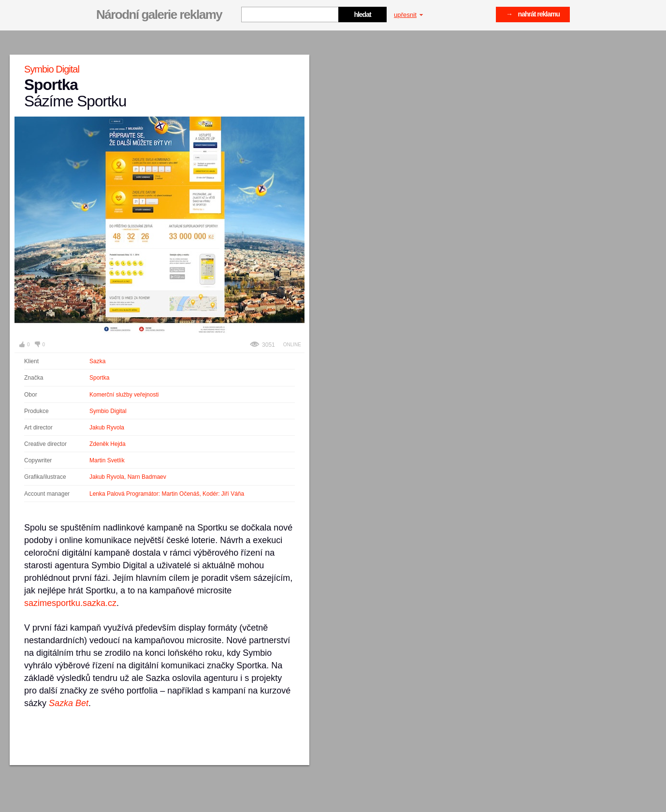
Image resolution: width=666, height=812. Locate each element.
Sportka (99, 378)
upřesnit (408, 15)
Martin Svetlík (107, 460)
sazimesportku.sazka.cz (70, 603)
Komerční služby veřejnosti (124, 395)
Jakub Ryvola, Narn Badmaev (128, 477)
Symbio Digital (108, 411)
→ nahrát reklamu (533, 14)
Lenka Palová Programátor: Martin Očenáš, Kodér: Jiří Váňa (167, 494)
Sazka (97, 361)
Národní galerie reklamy (159, 15)
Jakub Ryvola (107, 428)
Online (292, 345)
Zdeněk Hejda (108, 444)
